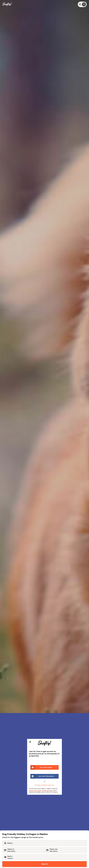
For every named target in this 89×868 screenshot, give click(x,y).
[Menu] (82, 4)
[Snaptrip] (7, 4)
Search (44, 864)
